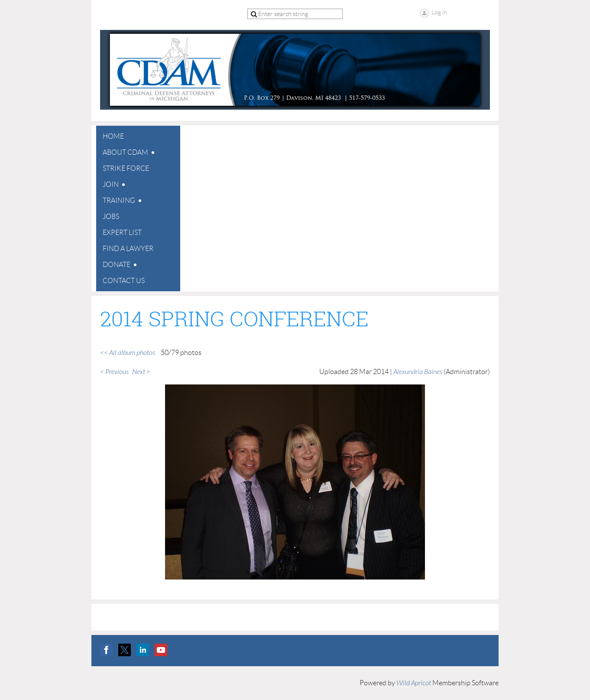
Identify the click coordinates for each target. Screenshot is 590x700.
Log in (439, 12)
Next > (141, 372)
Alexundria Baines (418, 372)
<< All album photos (128, 353)
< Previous (114, 372)
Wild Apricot (414, 683)
